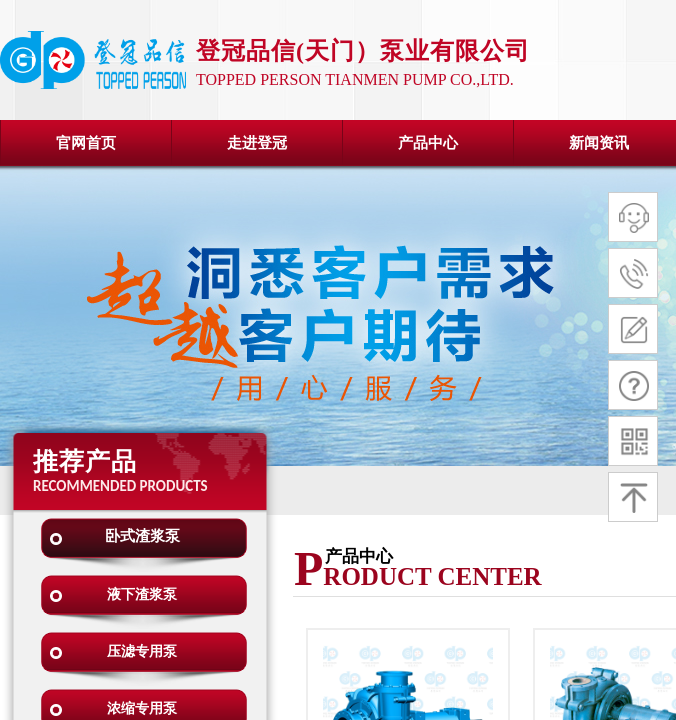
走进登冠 (257, 143)
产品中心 (428, 143)
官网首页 (86, 143)
